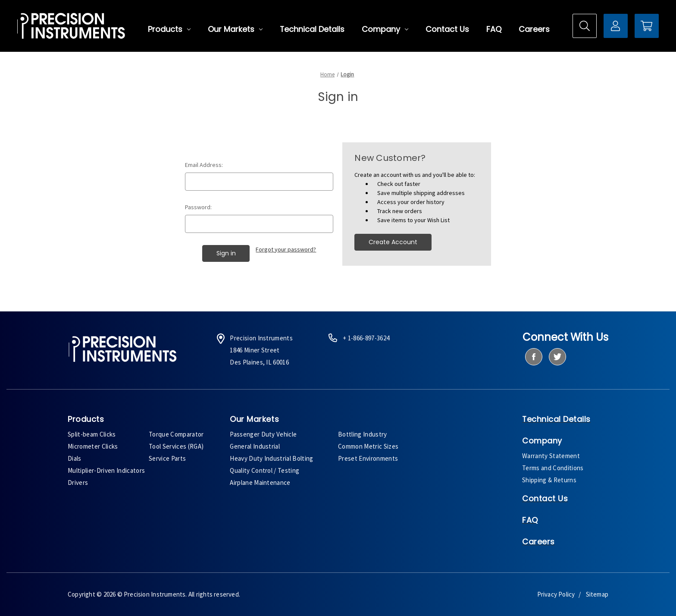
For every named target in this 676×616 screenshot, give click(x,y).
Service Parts (167, 458)
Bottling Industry (363, 434)
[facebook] (534, 357)
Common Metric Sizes (368, 446)
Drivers (78, 482)
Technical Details (312, 29)
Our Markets (235, 29)
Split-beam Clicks (92, 434)
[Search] (585, 26)
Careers (534, 29)
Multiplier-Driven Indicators (106, 470)
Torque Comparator (176, 434)
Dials (75, 458)
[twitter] (557, 357)
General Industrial (255, 446)
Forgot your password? (286, 249)
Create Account (393, 242)
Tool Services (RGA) (176, 446)
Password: (198, 207)
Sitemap (597, 594)
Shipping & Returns (549, 480)
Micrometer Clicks (93, 446)
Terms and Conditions (553, 468)
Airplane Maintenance (260, 482)
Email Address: (204, 165)
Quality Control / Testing (264, 470)
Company (385, 29)
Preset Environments (368, 458)
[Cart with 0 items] (647, 26)
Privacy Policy (556, 594)
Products (169, 29)
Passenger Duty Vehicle (263, 434)
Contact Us (447, 29)
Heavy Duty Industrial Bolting (272, 458)
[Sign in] (616, 26)
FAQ (494, 29)
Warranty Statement (551, 456)
